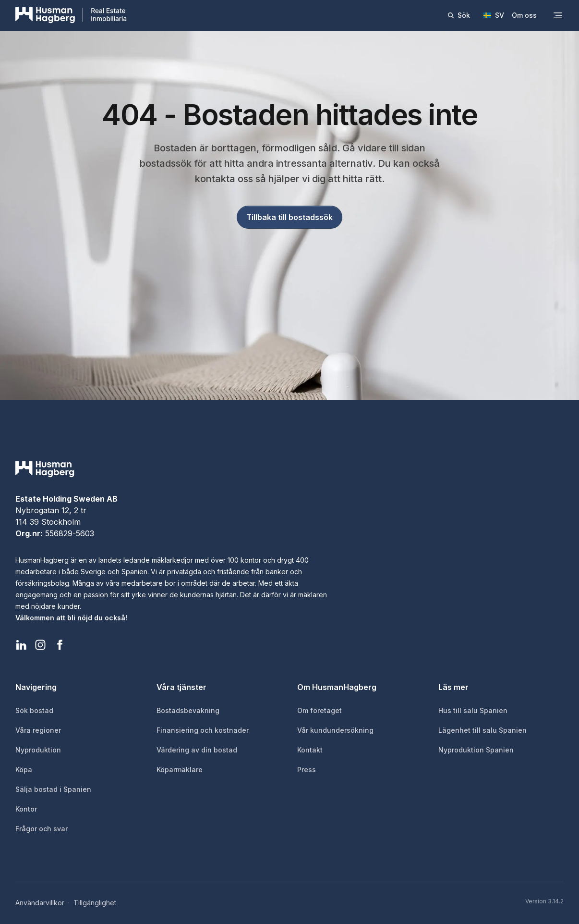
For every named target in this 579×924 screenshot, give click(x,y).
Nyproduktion (38, 750)
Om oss (524, 15)
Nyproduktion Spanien (476, 750)
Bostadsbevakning (188, 710)
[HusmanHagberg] (71, 15)
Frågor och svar (42, 829)
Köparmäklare (180, 770)
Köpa (24, 770)
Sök (458, 15)
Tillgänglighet (95, 903)
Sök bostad (34, 710)
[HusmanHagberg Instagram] (40, 645)
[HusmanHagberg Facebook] (60, 645)
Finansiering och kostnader (203, 730)
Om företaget (320, 710)
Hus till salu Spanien (473, 710)
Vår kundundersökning (335, 730)
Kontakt (310, 750)
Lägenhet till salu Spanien (482, 730)
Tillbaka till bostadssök (289, 217)
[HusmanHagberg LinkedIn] (21, 645)
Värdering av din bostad (197, 750)
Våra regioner (38, 730)
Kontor (26, 809)
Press (307, 770)
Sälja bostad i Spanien (53, 789)
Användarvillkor (40, 903)
